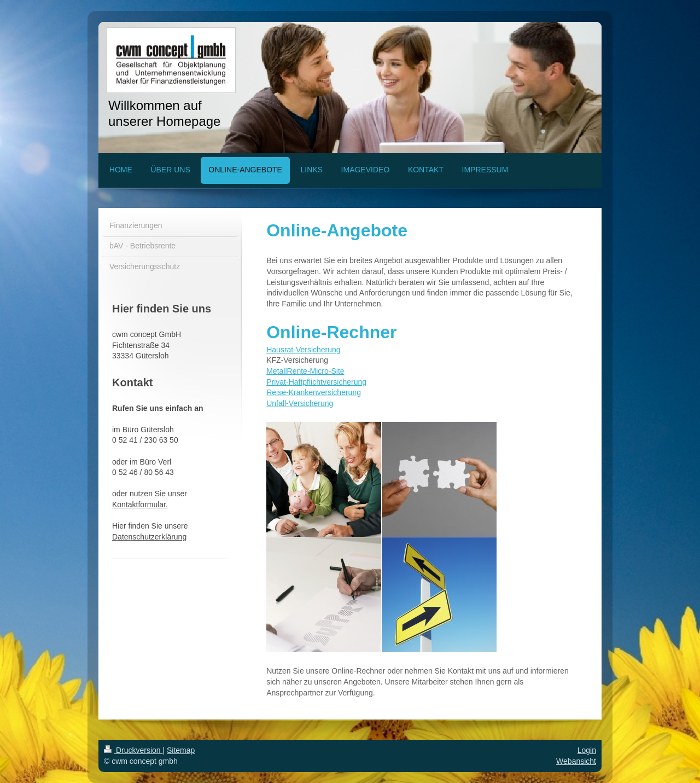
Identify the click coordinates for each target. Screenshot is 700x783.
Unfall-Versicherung (300, 403)
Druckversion (133, 750)
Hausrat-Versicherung (303, 350)
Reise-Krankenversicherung (314, 392)
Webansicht (576, 761)
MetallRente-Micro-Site (305, 371)
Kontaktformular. (140, 504)
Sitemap (181, 750)
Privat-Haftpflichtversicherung (316, 382)
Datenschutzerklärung (149, 537)
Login (587, 750)
